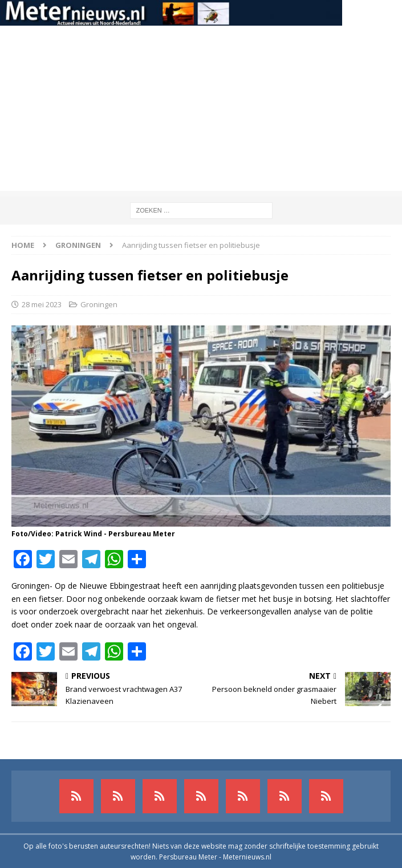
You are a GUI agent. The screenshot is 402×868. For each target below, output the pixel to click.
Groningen (99, 304)
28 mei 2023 (42, 304)
